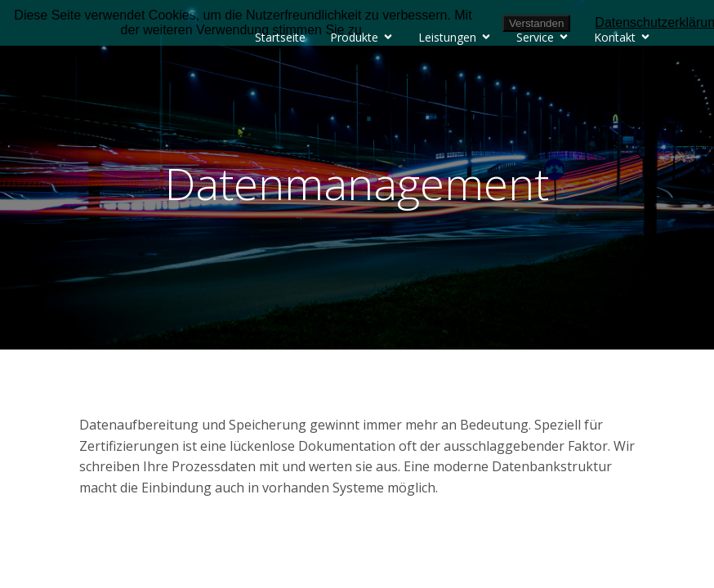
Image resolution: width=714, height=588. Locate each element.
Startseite (280, 37)
